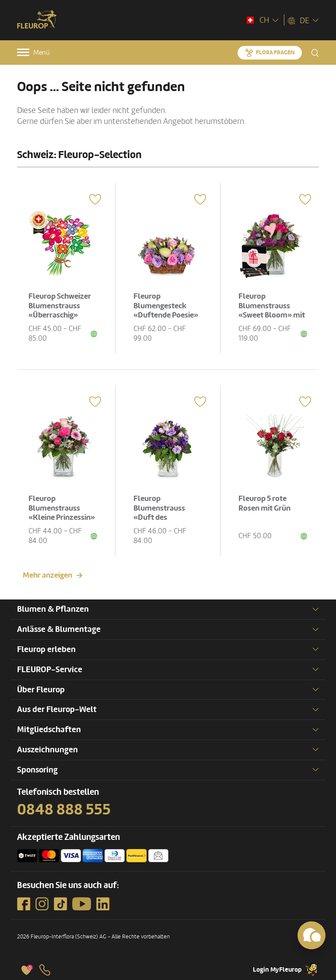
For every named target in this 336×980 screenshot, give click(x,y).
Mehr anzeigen (47, 575)
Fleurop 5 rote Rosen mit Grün (264, 503)
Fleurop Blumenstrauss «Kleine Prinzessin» (62, 508)
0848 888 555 (64, 810)
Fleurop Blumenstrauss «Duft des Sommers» (159, 513)
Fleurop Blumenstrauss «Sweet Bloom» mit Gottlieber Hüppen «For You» (272, 315)
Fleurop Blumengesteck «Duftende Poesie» (166, 306)
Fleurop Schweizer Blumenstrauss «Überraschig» (60, 306)
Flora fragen (275, 53)
